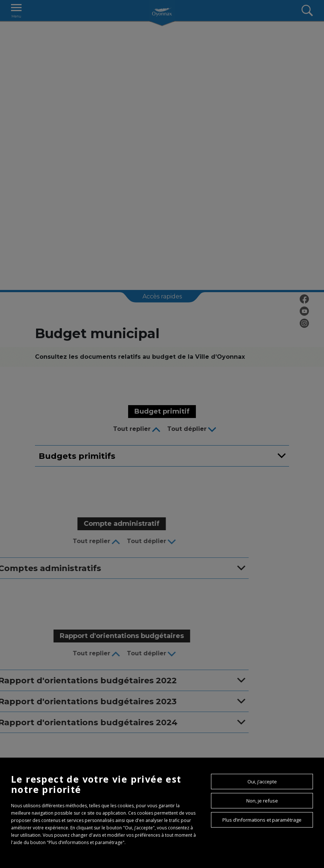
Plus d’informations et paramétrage (262, 820)
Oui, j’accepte (262, 782)
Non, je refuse (262, 801)
